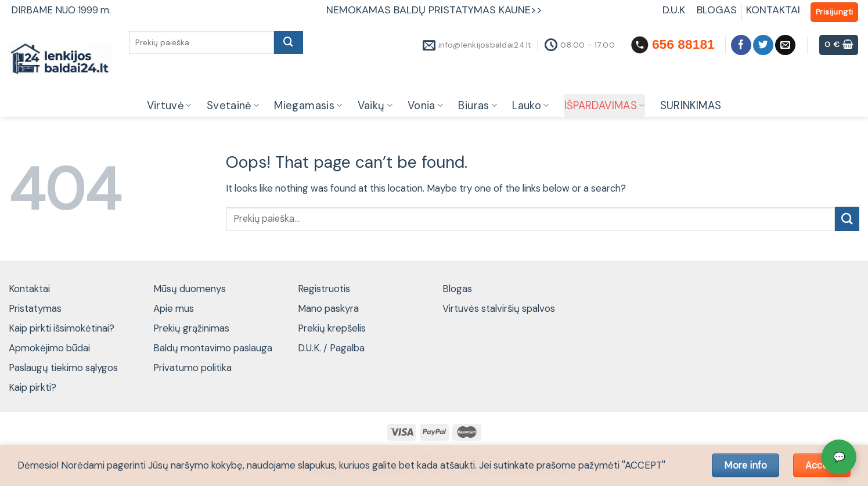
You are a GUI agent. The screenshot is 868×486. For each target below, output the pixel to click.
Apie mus (174, 308)
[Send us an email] (785, 45)
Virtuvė (169, 106)
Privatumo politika (192, 368)
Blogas (457, 289)
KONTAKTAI (773, 10)
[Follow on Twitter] (763, 45)
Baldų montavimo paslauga (213, 348)
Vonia (425, 106)
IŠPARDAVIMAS (605, 106)
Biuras (478, 106)
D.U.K (675, 10)
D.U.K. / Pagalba (331, 348)
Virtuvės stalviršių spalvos (499, 308)
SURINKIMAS (691, 106)
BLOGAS (717, 10)
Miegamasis (308, 106)
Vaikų (375, 106)
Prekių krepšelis (332, 328)
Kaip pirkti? (33, 387)
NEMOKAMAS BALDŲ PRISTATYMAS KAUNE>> (434, 10)
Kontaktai (29, 289)
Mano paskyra (328, 308)
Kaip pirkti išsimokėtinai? (62, 328)
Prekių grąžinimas (191, 328)
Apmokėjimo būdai (49, 348)
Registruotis (324, 289)
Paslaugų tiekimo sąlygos (63, 368)
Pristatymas (35, 308)
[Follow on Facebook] (741, 45)
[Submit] (289, 42)
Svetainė (233, 106)
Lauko (530, 106)
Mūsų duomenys (190, 289)
